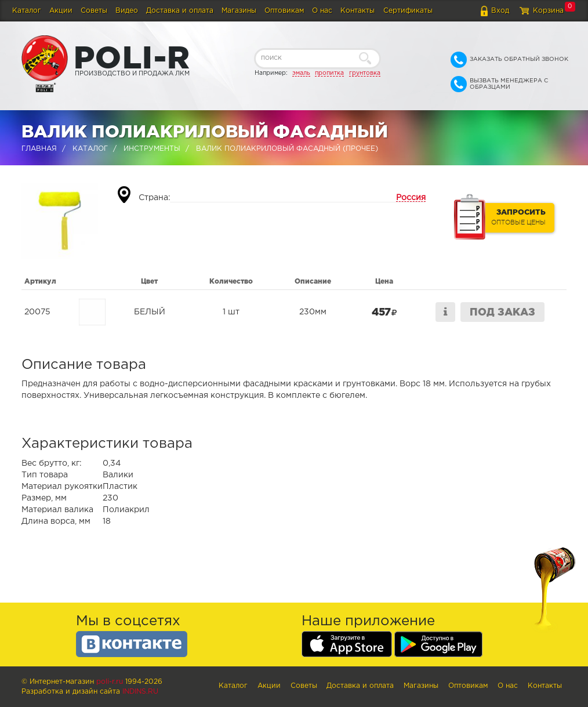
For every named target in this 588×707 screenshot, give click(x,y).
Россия (411, 198)
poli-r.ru (110, 682)
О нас (322, 11)
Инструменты (152, 149)
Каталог (27, 11)
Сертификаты (408, 11)
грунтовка (365, 73)
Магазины (239, 11)
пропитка (329, 73)
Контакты (357, 11)
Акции (61, 11)
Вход (500, 11)
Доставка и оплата (180, 11)
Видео (127, 11)
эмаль (301, 73)
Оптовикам (284, 11)
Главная (39, 149)
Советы (94, 11)
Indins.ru (140, 692)
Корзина (548, 11)
